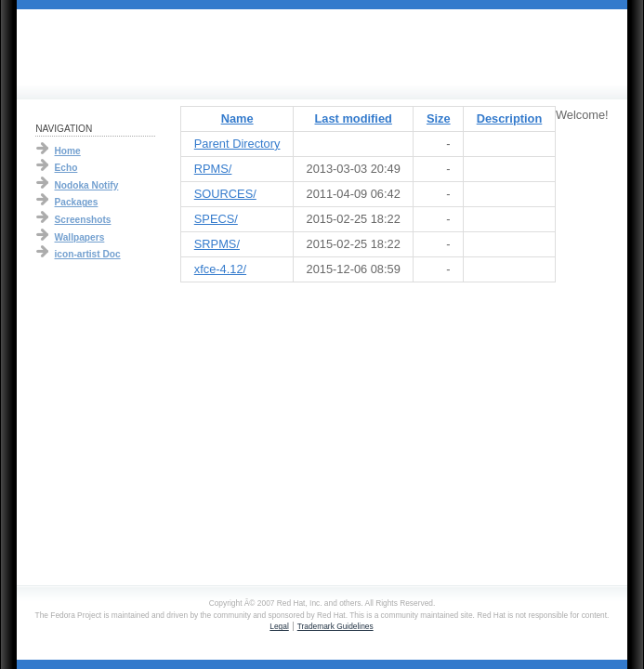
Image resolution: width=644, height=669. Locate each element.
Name (237, 118)
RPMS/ (213, 169)
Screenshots (83, 220)
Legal (279, 626)
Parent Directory (237, 144)
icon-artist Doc (88, 254)
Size (439, 118)
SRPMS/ (217, 244)
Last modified (354, 118)
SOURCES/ (225, 194)
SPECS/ (216, 219)
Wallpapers (80, 237)
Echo (66, 168)
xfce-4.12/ (220, 269)
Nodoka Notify (87, 185)
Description (510, 118)
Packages (77, 202)
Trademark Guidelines (335, 626)
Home (68, 151)
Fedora (111, 50)
